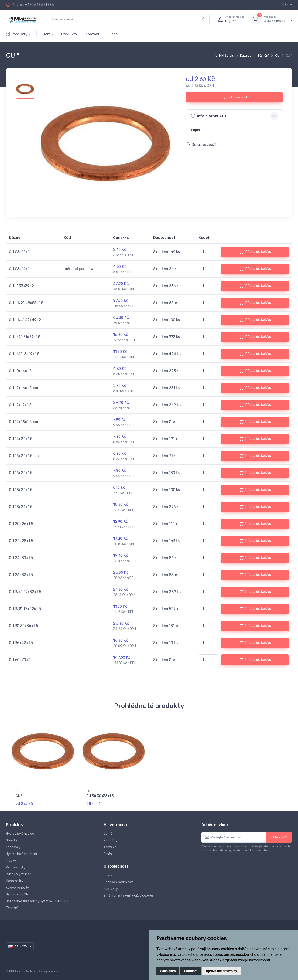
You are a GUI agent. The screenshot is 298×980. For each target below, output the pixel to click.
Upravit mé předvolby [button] (221, 971)
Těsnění (263, 56)
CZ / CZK (18, 944)
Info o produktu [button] (208, 116)
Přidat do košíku (255, 252)
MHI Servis (226, 56)
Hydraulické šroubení (21, 851)
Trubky (11, 858)
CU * (19, 796)
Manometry (15, 878)
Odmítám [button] (191, 971)
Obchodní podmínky (118, 879)
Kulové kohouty (17, 885)
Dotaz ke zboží (201, 145)
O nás (113, 34)
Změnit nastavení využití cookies (129, 893)
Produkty (17, 34)
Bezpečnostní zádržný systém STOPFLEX (37, 898)
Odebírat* (279, 834)
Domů (48, 34)
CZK (286, 5)
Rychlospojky (16, 865)
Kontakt (93, 34)
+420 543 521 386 (39, 5)
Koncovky (13, 844)
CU (277, 56)
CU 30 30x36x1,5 (100, 796)
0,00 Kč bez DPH (278, 19)
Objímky (12, 838)
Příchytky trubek (19, 871)
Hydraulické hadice (20, 831)
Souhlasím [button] (168, 971)
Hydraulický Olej (18, 892)
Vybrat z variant (234, 97)
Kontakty (111, 886)
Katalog (246, 56)
